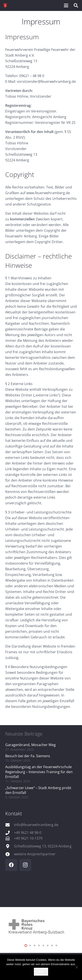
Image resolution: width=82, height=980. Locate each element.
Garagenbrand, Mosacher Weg (31, 745)
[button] (66, 5)
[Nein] (77, 967)
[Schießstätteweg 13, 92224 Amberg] (10, 846)
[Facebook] (11, 865)
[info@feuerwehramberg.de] (10, 825)
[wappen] (5, 5)
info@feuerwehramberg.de (36, 825)
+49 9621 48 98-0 (28, 833)
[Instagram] (25, 865)
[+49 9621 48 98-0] (10, 833)
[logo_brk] (41, 926)
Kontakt (14, 813)
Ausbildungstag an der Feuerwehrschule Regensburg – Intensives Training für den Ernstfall (39, 772)
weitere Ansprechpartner (35, 854)
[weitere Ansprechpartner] (10, 854)
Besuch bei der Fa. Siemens (28, 756)
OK (41, 972)
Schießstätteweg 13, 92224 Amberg (43, 846)
